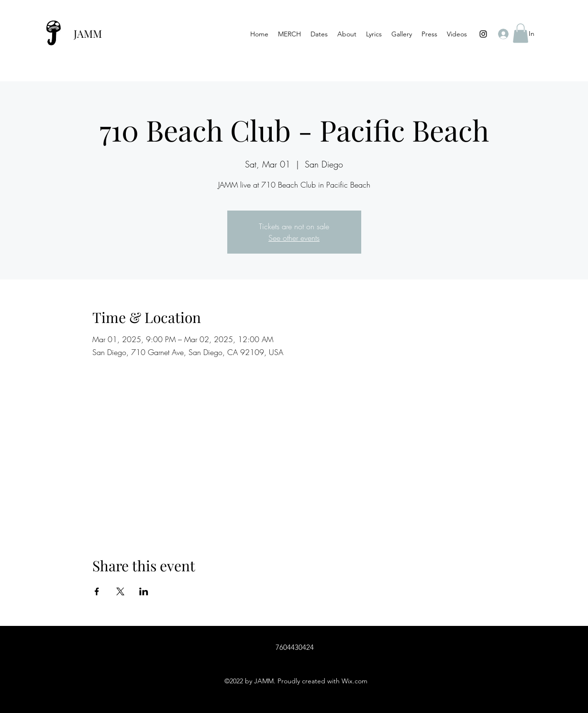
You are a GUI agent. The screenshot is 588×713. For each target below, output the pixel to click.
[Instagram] (483, 34)
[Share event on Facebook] (97, 591)
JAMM (88, 33)
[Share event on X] (120, 591)
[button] (521, 33)
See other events (294, 238)
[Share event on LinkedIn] (144, 591)
